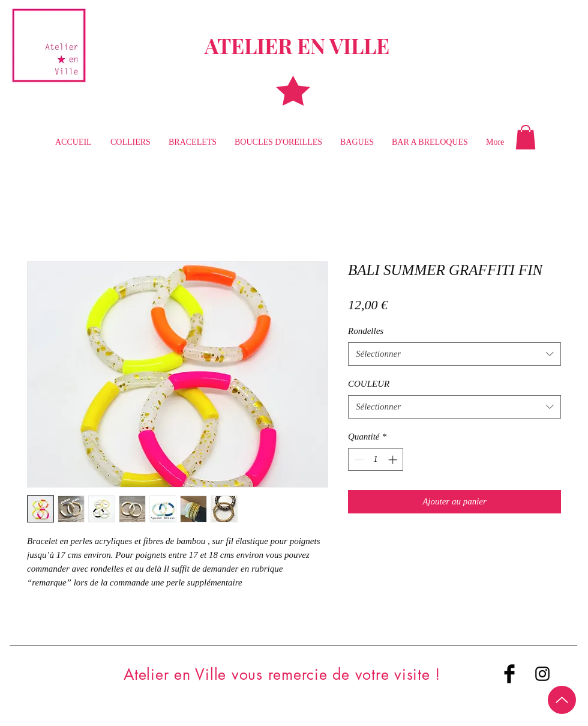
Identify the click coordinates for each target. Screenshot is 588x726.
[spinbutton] (376, 460)
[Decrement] (358, 460)
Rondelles (366, 331)
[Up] (562, 700)
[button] (526, 137)
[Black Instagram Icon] (542, 674)
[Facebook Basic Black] (509, 674)
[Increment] (394, 460)
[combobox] (454, 354)
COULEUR (369, 384)
